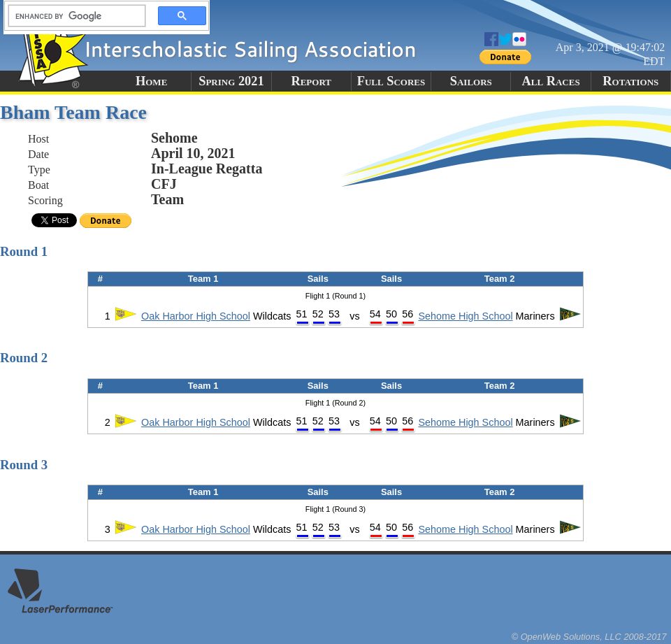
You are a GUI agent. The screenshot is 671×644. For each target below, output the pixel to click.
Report (311, 81)
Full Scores (391, 81)
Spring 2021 (231, 81)
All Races (550, 81)
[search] (73, 16)
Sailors (471, 81)
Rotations (630, 81)
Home (151, 81)
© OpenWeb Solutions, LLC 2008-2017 (589, 637)
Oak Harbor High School (196, 316)
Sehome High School (465, 316)
